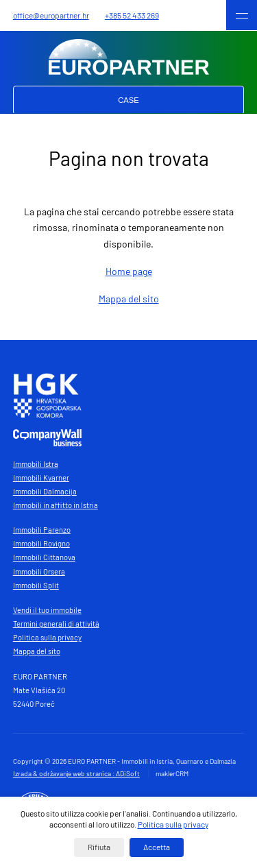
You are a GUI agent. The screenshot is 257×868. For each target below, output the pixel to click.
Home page (129, 271)
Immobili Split (36, 585)
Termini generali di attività (56, 624)
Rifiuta (99, 847)
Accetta (157, 847)
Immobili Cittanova (44, 557)
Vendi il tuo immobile (47, 610)
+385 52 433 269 (132, 15)
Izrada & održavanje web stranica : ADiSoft (76, 773)
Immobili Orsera (39, 571)
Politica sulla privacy (47, 637)
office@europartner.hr (51, 15)
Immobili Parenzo (42, 530)
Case (128, 100)
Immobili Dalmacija (45, 491)
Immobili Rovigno (41, 543)
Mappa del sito (129, 299)
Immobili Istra (36, 464)
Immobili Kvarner (41, 478)
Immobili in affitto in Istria (56, 505)
